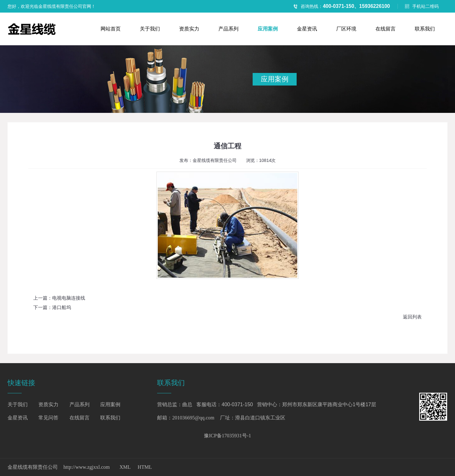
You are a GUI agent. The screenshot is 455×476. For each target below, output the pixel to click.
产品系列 (228, 29)
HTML (145, 467)
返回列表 (412, 317)
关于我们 (150, 29)
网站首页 (111, 29)
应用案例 (268, 29)
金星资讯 (307, 29)
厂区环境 (346, 29)
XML (125, 467)
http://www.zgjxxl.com (87, 467)
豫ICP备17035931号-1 (227, 436)
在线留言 (386, 29)
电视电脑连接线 (69, 298)
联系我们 (425, 29)
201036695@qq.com (193, 418)
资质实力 (189, 29)
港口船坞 (62, 307)
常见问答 (48, 418)
